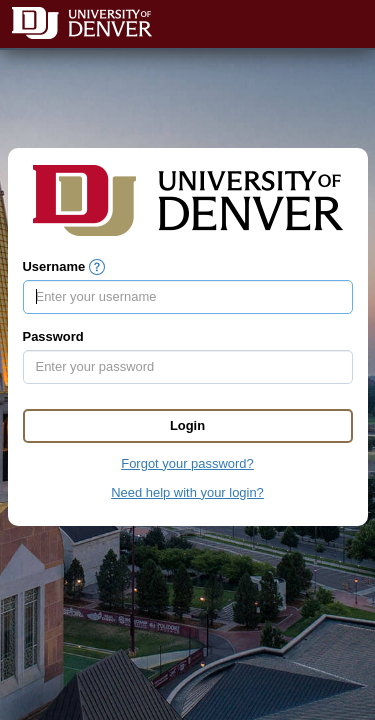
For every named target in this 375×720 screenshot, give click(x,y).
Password (53, 336)
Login (187, 425)
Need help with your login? (187, 492)
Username (54, 266)
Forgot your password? (187, 463)
